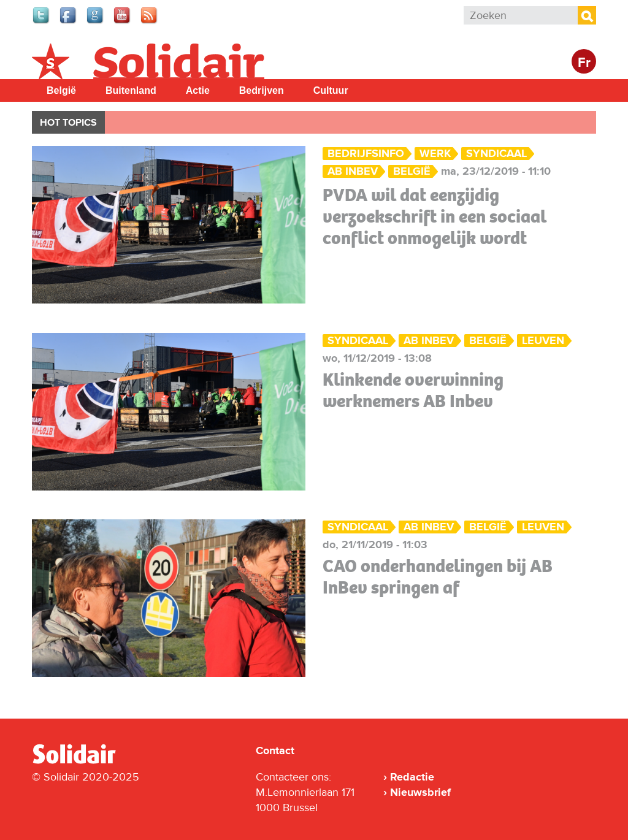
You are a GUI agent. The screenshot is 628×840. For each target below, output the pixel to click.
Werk (435, 154)
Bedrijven (262, 90)
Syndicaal (496, 154)
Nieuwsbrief (420, 792)
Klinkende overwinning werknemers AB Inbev (413, 390)
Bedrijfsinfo (366, 154)
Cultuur (331, 90)
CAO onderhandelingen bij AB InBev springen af (438, 577)
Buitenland (131, 90)
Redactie (412, 777)
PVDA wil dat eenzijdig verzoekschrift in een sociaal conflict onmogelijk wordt (435, 216)
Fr (584, 63)
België (61, 90)
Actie (198, 90)
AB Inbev (353, 171)
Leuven (543, 341)
